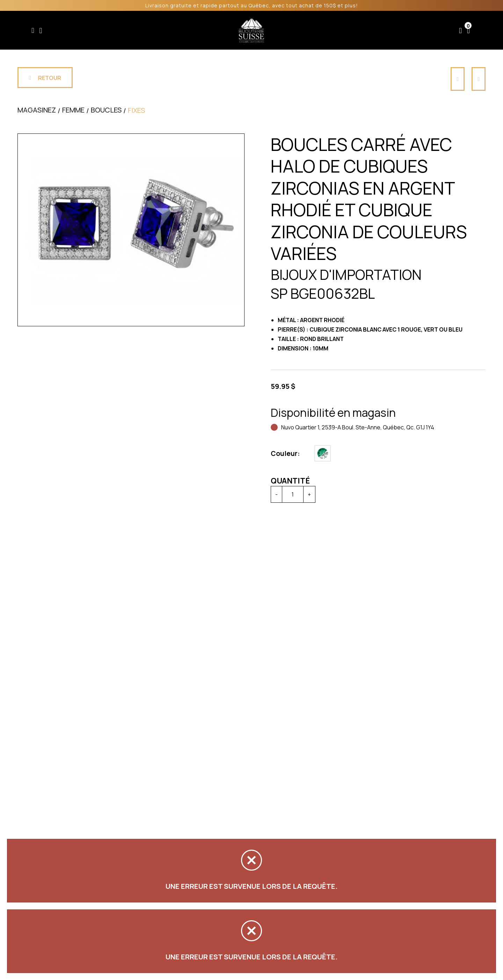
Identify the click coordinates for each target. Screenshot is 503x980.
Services (330, 30)
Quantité (290, 481)
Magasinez (37, 110)
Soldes (215, 30)
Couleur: (285, 453)
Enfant (128, 30)
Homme (186, 30)
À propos (368, 30)
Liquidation (293, 30)
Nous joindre (412, 30)
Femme (156, 30)
